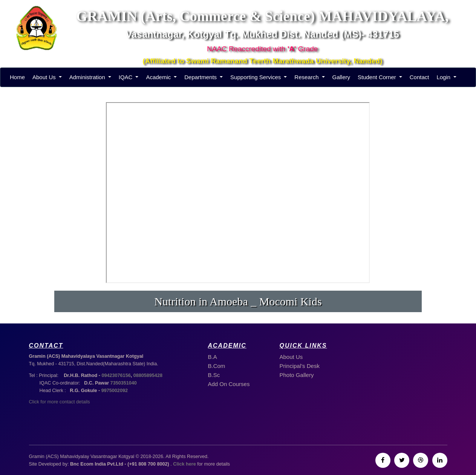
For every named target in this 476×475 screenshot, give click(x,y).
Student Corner (378, 77)
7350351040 (124, 383)
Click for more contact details (60, 402)
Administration (88, 77)
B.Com (217, 366)
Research (307, 77)
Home (17, 77)
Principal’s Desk (300, 366)
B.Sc (214, 375)
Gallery (341, 77)
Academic (159, 77)
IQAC (126, 77)
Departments (201, 77)
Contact (419, 77)
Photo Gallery (297, 375)
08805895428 (148, 375)
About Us (45, 77)
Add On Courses (229, 384)
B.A (213, 357)
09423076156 (116, 375)
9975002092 (115, 391)
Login (444, 77)
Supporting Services (256, 77)
